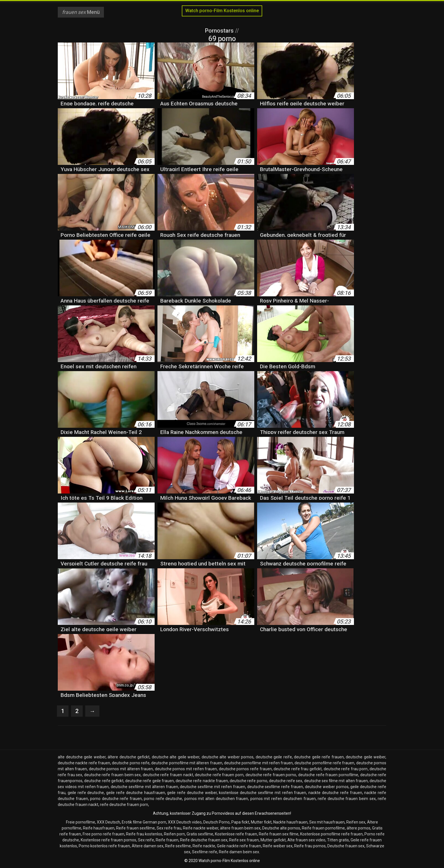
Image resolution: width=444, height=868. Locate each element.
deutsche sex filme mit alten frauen (336, 781)
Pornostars (220, 31)
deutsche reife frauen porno (271, 775)
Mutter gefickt (273, 840)
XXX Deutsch (108, 822)
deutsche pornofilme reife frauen (324, 763)
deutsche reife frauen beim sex (112, 775)
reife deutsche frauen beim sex (347, 799)
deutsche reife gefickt (104, 781)
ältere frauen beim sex (240, 828)
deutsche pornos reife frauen (245, 769)
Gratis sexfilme (200, 834)
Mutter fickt (261, 822)
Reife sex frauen (244, 840)
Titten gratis (338, 840)
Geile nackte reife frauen (239, 846)
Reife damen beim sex (239, 852)
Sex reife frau (169, 828)
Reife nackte (204, 846)
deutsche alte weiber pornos (228, 757)
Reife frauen (167, 840)
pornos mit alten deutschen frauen (216, 799)
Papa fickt (240, 822)
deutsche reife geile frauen (150, 781)
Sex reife (146, 840)
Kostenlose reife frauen (236, 834)
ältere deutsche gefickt (129, 757)
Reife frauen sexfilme (135, 828)
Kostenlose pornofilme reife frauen (331, 834)
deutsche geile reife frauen (319, 757)
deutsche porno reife (131, 763)
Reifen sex (356, 822)
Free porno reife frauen (103, 834)
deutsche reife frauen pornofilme (328, 775)
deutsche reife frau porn (346, 769)
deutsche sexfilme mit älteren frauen (144, 787)
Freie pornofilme (81, 822)
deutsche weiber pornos (327, 787)
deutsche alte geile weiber (176, 757)
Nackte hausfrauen (290, 822)
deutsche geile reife (274, 757)
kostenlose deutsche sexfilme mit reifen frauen (262, 793)
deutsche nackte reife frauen (84, 763)
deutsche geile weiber (366, 757)
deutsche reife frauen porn (219, 775)
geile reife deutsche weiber (192, 793)
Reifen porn (174, 834)
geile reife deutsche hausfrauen (135, 793)
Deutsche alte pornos (281, 828)
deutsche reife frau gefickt (298, 769)
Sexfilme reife (205, 852)
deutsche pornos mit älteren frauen (121, 769)
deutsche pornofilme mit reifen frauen (258, 763)
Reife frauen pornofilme (323, 828)
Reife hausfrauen (99, 828)
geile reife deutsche (86, 793)
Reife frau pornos (310, 846)
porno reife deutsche (163, 799)
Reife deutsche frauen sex (204, 840)
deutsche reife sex (286, 781)
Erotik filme (132, 822)
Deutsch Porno (216, 822)
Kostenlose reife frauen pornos (108, 840)
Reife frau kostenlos (144, 834)
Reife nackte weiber (201, 828)
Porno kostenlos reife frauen (104, 846)
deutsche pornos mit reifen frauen (186, 769)
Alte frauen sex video (306, 840)
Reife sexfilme (178, 846)
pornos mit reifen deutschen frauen (283, 799)
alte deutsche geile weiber (82, 757)
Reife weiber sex (278, 846)
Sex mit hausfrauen (327, 822)
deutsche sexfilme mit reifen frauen (212, 787)
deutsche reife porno (248, 781)
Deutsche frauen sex (346, 846)
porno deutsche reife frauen (116, 799)
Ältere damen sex (148, 846)
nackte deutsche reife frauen (335, 793)
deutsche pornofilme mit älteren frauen (187, 763)
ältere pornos (358, 828)
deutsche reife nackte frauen (202, 781)
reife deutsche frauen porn (124, 805)
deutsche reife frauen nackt (168, 775)
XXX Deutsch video (185, 822)
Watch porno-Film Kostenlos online (222, 11)
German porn (154, 822)
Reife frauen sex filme (279, 834)
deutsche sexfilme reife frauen (275, 787)
